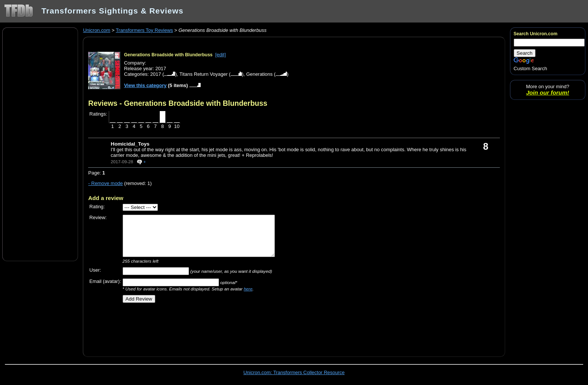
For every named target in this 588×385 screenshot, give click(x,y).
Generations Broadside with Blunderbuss (168, 55)
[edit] (220, 55)
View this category (145, 85)
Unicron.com (97, 30)
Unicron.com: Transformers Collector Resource (294, 372)
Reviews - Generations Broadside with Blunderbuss (178, 103)
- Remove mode (105, 183)
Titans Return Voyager (204, 74)
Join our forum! (548, 92)
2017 (156, 74)
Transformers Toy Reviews (145, 30)
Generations (259, 74)
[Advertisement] (40, 144)
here (248, 289)
